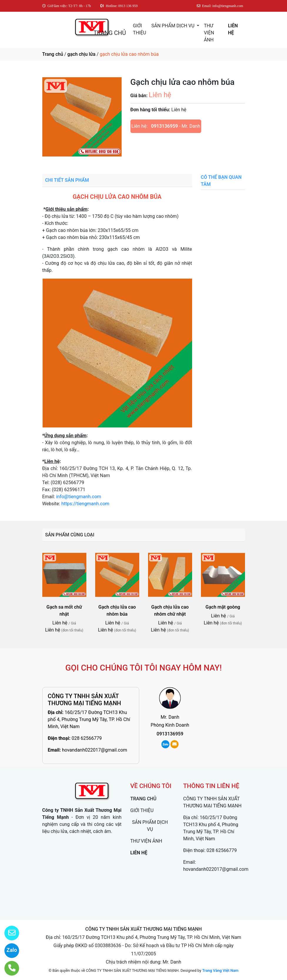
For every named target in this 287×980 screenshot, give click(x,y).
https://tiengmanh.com (85, 504)
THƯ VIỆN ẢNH (209, 33)
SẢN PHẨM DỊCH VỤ (173, 26)
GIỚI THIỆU (140, 29)
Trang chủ (53, 54)
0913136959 (164, 126)
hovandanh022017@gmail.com (95, 750)
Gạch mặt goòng (223, 607)
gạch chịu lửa (81, 54)
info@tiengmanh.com (79, 497)
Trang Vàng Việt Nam (220, 970)
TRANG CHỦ (110, 33)
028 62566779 (87, 738)
